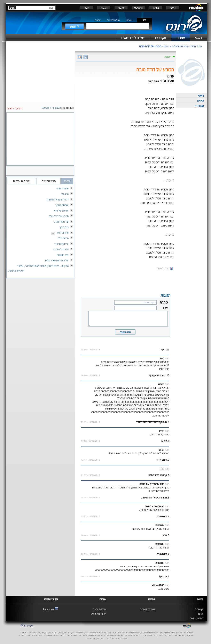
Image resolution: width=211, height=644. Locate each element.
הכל (144, 20)
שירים (129, 20)
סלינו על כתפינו (61, 249)
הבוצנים (65, 194)
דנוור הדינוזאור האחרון (58, 200)
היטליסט (138, 8)
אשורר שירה (62, 188)
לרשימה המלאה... (16, 271)
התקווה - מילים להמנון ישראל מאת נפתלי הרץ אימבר (43, 266)
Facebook (49, 609)
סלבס (121, 8)
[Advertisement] (125, 281)
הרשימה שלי (49, 181)
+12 (87, 8)
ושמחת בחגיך (62, 205)
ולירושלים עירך (61, 244)
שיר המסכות (63, 255)
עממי (167, 46)
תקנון (200, 614)
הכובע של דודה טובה (150, 46)
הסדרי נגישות (196, 618)
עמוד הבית (196, 46)
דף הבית (199, 609)
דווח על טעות (165, 268)
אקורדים (199, 106)
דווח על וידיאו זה (14, 109)
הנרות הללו (63, 238)
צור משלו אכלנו (61, 222)
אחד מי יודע (63, 233)
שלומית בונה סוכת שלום (57, 260)
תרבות (104, 8)
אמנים (98, 20)
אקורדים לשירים (99, 614)
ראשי (173, 8)
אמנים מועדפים (22, 181)
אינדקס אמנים (99, 609)
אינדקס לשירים (147, 609)
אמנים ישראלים (180, 46)
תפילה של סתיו (61, 211)
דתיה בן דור (153, 81)
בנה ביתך (64, 227)
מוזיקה (156, 8)
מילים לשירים (113, 20)
